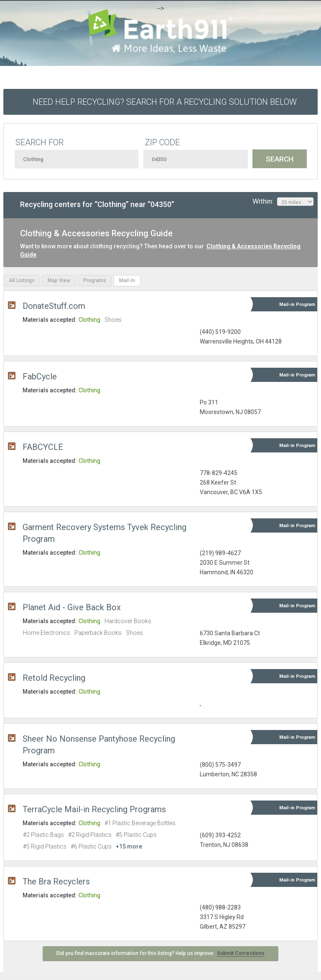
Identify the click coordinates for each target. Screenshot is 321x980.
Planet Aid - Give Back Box (72, 607)
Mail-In (127, 280)
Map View (59, 280)
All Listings (22, 280)
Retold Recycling (54, 678)
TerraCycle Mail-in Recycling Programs (94, 809)
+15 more (129, 846)
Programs (95, 280)
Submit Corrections (241, 953)
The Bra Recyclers (56, 881)
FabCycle (40, 376)
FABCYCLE (43, 447)
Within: (283, 202)
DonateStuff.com (54, 306)
